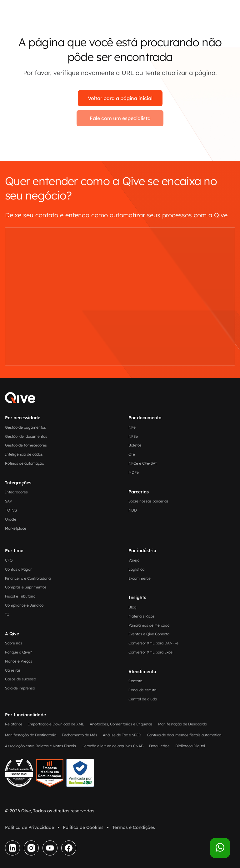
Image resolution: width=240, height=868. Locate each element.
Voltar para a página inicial (120, 98)
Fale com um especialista (120, 118)
